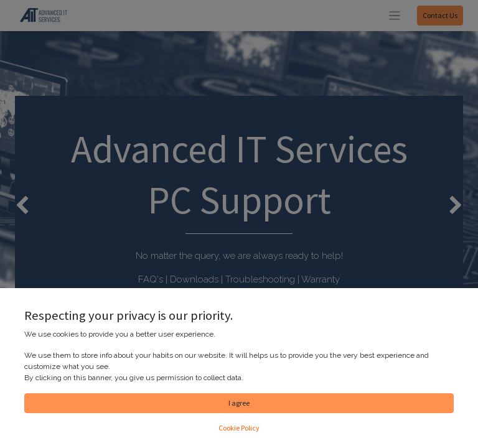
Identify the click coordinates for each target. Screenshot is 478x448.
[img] (19, 206)
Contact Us (440, 15)
